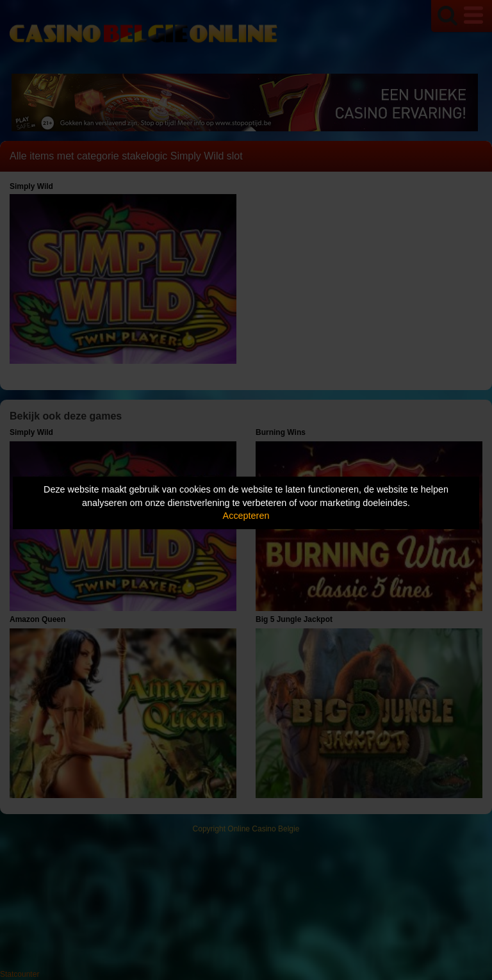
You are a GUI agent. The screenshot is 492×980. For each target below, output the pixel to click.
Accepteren (246, 516)
